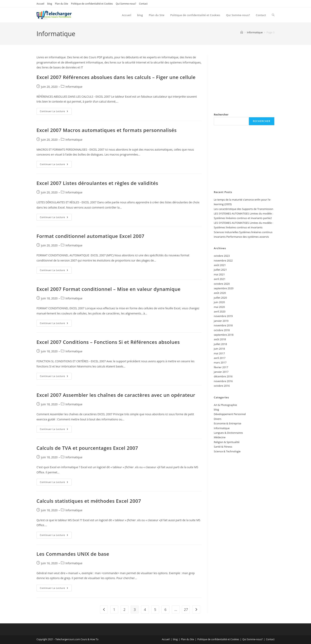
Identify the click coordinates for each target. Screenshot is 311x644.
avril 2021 (220, 279)
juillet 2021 (220, 270)
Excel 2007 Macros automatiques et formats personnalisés (107, 130)
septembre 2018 (224, 335)
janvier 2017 (221, 372)
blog (50, 4)
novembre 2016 (223, 381)
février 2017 (221, 367)
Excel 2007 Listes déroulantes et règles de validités (97, 183)
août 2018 (220, 339)
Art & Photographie (225, 405)
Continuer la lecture (56, 112)
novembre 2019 (223, 316)
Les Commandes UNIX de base (73, 554)
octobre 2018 (222, 330)
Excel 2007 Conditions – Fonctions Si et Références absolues (108, 342)
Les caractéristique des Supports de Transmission (244, 209)
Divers (218, 419)
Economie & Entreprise (227, 423)
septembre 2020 (224, 288)
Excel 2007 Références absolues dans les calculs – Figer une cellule (116, 77)
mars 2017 (220, 362)
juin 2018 (219, 349)
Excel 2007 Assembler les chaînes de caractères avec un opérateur (116, 395)
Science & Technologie (227, 451)
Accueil (40, 4)
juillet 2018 (220, 344)
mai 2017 (219, 353)
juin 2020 (219, 302)
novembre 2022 (223, 260)
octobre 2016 (222, 386)
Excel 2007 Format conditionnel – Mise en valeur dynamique (108, 289)
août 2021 (220, 265)
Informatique (74, 87)
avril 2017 (220, 358)
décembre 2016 (223, 376)
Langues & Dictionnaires (228, 433)
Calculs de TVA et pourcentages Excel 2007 (87, 448)
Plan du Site (61, 4)
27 (186, 609)
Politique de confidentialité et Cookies (92, 4)
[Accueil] (242, 32)
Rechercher (221, 114)
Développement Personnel (230, 414)
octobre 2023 (222, 256)
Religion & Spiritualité (227, 442)
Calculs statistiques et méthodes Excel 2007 (89, 501)
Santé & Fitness (223, 447)
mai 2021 (219, 274)
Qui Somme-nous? (126, 4)
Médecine (220, 437)
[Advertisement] (244, 80)
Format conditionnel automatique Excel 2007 (90, 236)
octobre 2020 (222, 284)
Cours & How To (89, 639)
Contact (143, 4)
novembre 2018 (223, 325)
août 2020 (220, 293)
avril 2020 (220, 311)
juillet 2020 (220, 298)
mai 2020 (219, 307)
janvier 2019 (221, 321)
